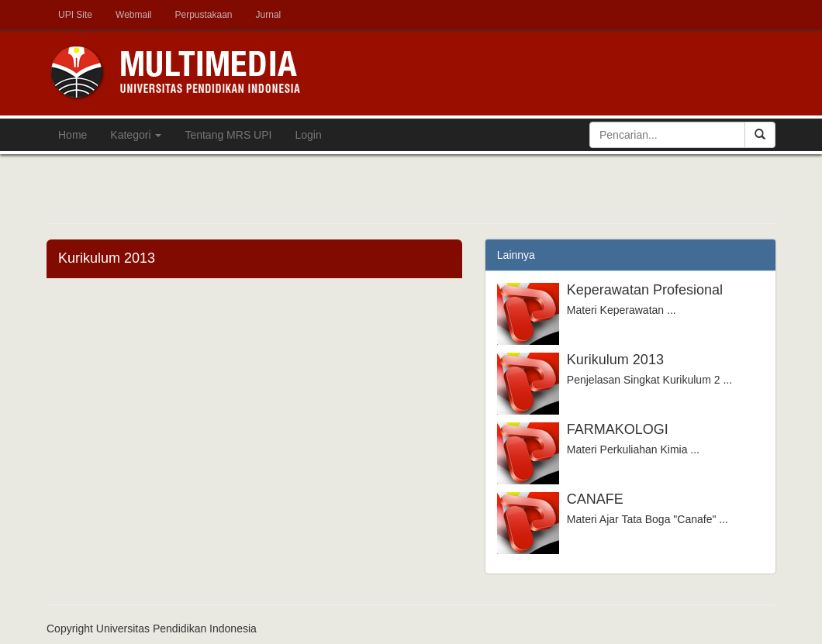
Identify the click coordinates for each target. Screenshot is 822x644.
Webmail (133, 15)
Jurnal (269, 15)
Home (73, 135)
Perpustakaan (203, 15)
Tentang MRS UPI (228, 135)
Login (308, 135)
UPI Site (75, 15)
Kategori (136, 135)
